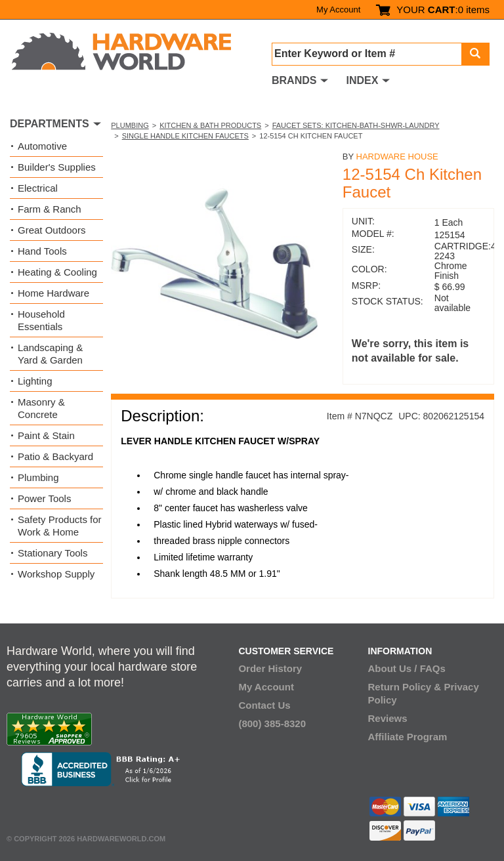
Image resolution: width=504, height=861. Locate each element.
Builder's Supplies (57, 167)
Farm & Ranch (50, 209)
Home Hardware (53, 293)
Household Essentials (41, 320)
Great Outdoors (52, 230)
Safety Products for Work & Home (60, 526)
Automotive (42, 146)
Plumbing (130, 125)
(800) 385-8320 (272, 724)
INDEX (362, 80)
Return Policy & (405, 687)
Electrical (38, 188)
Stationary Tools (52, 553)
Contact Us (264, 705)
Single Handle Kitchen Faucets (185, 136)
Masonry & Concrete (41, 408)
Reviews (388, 718)
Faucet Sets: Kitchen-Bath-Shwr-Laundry (356, 125)
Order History (270, 668)
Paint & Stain (46, 435)
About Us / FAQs (407, 668)
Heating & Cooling (57, 272)
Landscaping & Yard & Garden (50, 354)
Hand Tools (42, 251)
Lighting (35, 381)
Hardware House (397, 157)
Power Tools (44, 498)
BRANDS (294, 80)
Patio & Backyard (55, 456)
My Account (338, 10)
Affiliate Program (408, 737)
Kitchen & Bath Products (210, 125)
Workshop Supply (56, 574)
